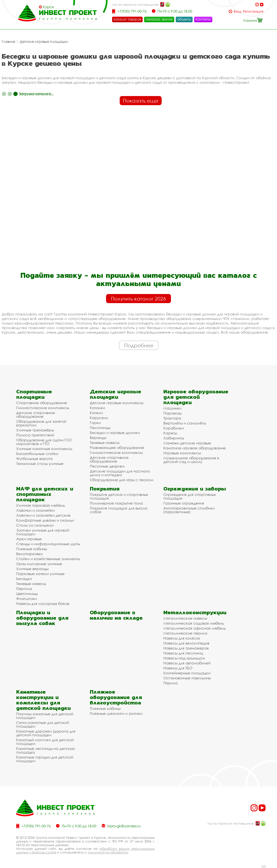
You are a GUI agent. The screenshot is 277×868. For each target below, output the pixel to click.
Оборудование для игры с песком (122, 480)
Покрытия (105, 489)
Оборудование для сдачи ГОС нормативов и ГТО (44, 442)
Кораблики (174, 428)
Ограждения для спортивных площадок (190, 496)
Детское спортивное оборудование (36, 415)
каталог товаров (127, 19)
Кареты (170, 433)
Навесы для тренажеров (186, 648)
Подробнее (139, 345)
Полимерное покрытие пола (116, 503)
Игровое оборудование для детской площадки (196, 397)
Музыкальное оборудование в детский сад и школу (191, 460)
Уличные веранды (32, 569)
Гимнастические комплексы (43, 408)
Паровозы (172, 413)
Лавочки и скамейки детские (43, 515)
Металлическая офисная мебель (195, 628)
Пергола (24, 589)
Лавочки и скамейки (35, 510)
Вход (238, 11)
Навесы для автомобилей (187, 663)
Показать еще (141, 101)
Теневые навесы (105, 443)
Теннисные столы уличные (40, 464)
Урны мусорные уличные (39, 564)
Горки (95, 423)
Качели (96, 413)
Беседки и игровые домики (115, 433)
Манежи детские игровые (187, 443)
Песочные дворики (107, 466)
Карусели (99, 418)
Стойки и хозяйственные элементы (48, 559)
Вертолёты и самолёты (185, 423)
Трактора (172, 418)
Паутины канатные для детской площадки (45, 716)
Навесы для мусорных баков (43, 604)
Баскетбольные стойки (37, 454)
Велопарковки (29, 554)
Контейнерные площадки (187, 673)
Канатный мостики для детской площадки (45, 742)
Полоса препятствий (35, 435)
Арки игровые (29, 539)
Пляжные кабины (32, 549)
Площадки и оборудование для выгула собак (42, 618)
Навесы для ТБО (178, 668)
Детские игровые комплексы (117, 403)
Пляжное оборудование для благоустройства (116, 697)
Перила (171, 683)
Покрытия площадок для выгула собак (119, 510)
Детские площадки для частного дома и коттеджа (120, 473)
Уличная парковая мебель (41, 505)
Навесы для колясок (182, 638)
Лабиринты (174, 438)
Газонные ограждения (184, 503)
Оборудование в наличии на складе (116, 615)
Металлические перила (185, 633)
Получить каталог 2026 (138, 299)
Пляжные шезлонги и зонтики (116, 713)
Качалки (97, 408)
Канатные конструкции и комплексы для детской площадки (43, 700)
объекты (184, 19)
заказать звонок (159, 19)
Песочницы (100, 428)
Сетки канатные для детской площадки (43, 724)
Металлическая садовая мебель (194, 623)
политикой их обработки (108, 852)
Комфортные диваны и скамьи (45, 520)
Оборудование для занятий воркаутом (41, 423)
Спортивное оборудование (42, 403)
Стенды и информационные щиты (48, 544)
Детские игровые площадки (44, 42)
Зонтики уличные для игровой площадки (43, 532)
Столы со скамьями (35, 525)
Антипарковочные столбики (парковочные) (189, 510)
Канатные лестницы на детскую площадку (46, 750)
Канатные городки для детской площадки (45, 759)
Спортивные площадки (34, 394)
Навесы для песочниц (183, 653)
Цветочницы (27, 594)
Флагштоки (27, 599)
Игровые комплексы (182, 453)
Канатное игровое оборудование (195, 448)
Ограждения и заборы (195, 489)
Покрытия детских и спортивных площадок (119, 496)
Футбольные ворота (34, 459)
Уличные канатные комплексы (44, 449)
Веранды (98, 438)
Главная (8, 42)
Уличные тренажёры (35, 430)
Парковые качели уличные (40, 574)
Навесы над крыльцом (184, 658)
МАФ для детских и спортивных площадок (45, 494)
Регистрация (253, 11)
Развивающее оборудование (117, 448)
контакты (203, 19)
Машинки (172, 408)
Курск (49, 7)
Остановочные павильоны (187, 678)
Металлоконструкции (195, 612)
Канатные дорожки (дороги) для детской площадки (46, 733)
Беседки (24, 579)
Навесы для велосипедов (186, 643)
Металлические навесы (185, 618)
